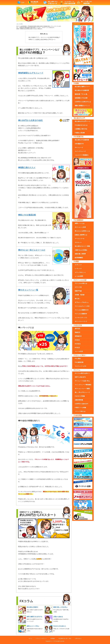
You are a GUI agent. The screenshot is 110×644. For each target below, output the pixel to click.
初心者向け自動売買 (82, 90)
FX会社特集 (78, 415)
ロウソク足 (78, 287)
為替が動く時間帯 (80, 254)
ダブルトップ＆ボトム (82, 302)
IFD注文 (77, 340)
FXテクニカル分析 (80, 280)
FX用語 (76, 262)
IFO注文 (77, 348)
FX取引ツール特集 (80, 408)
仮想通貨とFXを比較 (81, 98)
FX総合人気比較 (80, 133)
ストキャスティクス (81, 318)
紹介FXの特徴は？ (44, 37)
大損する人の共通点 (81, 250)
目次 (42, 34)
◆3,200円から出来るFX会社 (30, 120)
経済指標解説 (79, 258)
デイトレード (79, 148)
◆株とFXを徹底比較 (27, 215)
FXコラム (77, 370)
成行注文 (78, 329)
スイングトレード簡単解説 (83, 385)
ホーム (31, 638)
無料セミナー (82, 87)
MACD (82, 310)
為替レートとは (80, 223)
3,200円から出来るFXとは (83, 102)
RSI (82, 306)
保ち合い (78, 299)
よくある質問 (79, 276)
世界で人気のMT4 (80, 377)
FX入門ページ (82, 121)
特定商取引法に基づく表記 (65, 638)
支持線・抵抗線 (80, 295)
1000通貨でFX (79, 144)
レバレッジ (78, 269)
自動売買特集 (79, 400)
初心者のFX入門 (79, 118)
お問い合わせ (78, 638)
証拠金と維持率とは (81, 235)
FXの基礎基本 (79, 220)
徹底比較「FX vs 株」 (82, 94)
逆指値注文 (78, 336)
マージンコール (80, 239)
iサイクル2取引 (82, 373)
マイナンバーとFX (80, 366)
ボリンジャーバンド (81, 321)
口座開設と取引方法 (81, 129)
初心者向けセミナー (82, 246)
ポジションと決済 (80, 227)
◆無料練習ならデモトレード (31, 73)
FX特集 (76, 83)
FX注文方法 (78, 325)
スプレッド (78, 265)
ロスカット (78, 242)
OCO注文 (78, 344)
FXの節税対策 (79, 362)
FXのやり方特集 (80, 396)
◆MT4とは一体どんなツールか (32, 250)
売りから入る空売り (82, 231)
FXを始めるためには (81, 125)
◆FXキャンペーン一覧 (28, 290)
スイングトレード (80, 151)
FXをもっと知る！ (80, 355)
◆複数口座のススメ (27, 167)
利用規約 (53, 638)
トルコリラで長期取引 (82, 155)
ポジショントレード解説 (82, 389)
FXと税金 (78, 358)
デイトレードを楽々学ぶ (82, 381)
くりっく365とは (80, 411)
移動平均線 (78, 291)
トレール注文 (79, 351)
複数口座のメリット (82, 106)
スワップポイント (80, 272)
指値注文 (78, 332)
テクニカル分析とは (81, 283)
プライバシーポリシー (41, 638)
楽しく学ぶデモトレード (82, 392)
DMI (81, 314)
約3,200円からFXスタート (42, 40)
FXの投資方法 (79, 137)
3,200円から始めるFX (81, 404)
